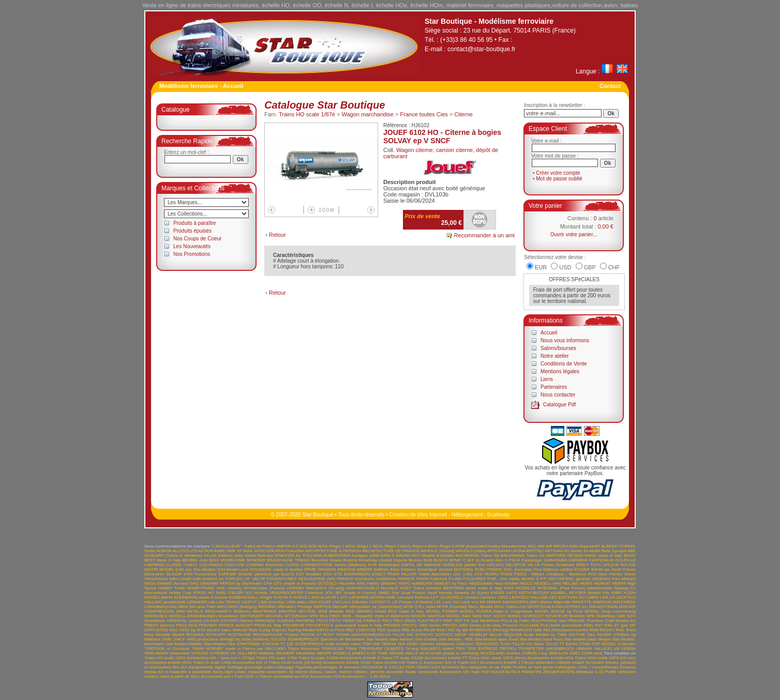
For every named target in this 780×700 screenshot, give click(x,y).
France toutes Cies (424, 114)
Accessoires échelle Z (500, 663)
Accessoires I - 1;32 (360, 676)
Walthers (267, 653)
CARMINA (578, 560)
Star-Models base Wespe (588, 639)
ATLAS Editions (218, 556)
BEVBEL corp (195, 560)
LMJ (336, 602)
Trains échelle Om (389, 663)
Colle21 (191, 565)
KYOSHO (298, 597)
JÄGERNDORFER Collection (296, 593)
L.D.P (342, 597)
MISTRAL (307, 611)
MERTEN (323, 607)
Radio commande (421, 672)
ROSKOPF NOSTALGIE (229, 635)
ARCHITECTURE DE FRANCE (391, 551)
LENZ (503, 597)
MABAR (494, 602)
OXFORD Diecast (237, 621)
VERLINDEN (156, 653)
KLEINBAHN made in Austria (200, 597)
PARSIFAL (305, 621)
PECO (322, 621)
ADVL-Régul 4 (414, 546)
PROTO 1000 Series (422, 625)
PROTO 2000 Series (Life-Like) (471, 625)
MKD (350, 611)
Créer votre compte (558, 173)
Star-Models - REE (456, 639)
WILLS (412, 653)
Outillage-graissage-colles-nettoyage (260, 667)
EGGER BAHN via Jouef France (605, 569)
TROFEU (508, 649)
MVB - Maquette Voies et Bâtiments (376, 616)
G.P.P (541, 579)
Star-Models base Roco (542, 639)
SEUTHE (577, 635)
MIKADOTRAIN (603, 607)
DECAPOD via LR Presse (530, 565)
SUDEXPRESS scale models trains (328, 644)
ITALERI (236, 593)
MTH (314, 616)
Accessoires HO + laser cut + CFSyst (220, 658)
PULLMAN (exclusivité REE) (567, 625)
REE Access (388, 630)
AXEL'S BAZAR (395, 556)
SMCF (180, 639)
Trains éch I (468, 663)
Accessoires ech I (217, 676)
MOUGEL (274, 616)
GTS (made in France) (295, 583)
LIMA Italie (296, 602)
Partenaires (554, 387)
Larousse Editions (413, 597)
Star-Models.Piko (220, 644)
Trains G (415, 663)
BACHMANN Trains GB (478, 556)
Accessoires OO (454, 672)
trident (448, 649)
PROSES (392, 625)
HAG (361, 583)
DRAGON (327, 569)
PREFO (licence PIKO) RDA (171, 625)
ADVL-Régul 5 (441, 546)
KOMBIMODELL (244, 597)
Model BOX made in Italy (399, 611)
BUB (428, 560)
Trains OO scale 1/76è (277, 658)
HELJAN (571, 583)
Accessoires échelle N (360, 658)
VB (617, 649)
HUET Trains (412, 588)
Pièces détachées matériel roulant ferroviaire (563, 663)
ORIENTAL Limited (184, 621)
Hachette (347, 583)
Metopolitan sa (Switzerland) (376, 607)
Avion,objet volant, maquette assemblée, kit (253, 672)
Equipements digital (207, 667)
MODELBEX (156, 616)
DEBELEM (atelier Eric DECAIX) (473, 565)
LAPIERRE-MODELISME (372, 597)
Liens (547, 379)
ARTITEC (535, 551)
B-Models (445, 556)
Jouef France (413, 593)
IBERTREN (453, 588)
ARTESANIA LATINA (506, 551)
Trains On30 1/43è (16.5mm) (295, 663)
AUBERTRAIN (337, 556)
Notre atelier (554, 356)
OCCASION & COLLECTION (388, 667)
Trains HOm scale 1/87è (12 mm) (605, 658)
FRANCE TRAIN (413, 579)
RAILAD (240, 630)
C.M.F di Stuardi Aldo (483, 560)
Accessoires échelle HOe (550, 658)
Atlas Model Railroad (254, 556)
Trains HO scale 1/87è (307, 114)
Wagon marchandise (368, 114)
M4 (482, 602)
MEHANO (267, 607)
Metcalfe (340, 607)
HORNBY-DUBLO (363, 588)
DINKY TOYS (589, 565)
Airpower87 (590, 546)
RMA (594, 630)
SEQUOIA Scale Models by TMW (535, 635)
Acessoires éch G (440, 663)
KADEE (497, 593)
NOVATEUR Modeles (565, 616)
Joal (395, 593)
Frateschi (438, 579)
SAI (410, 635)
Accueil (549, 333)
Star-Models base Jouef (496, 639)
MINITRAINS (264, 611)
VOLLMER (247, 653)
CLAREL (174, 565)
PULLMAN (529, 625)
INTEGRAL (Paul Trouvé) (561, 588)
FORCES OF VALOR (245, 579)
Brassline (320, 560)
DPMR (310, 569)
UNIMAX (584, 649)
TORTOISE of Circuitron (167, 649)
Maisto (546, 602)
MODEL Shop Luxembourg (610, 611)
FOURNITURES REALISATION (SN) (301, 579)
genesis (583, 579)
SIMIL (167, 639)
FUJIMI (455, 579)
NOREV (514, 616)
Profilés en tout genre (533, 667)
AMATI (220, 551)
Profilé (611, 672)
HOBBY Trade (172, 588)
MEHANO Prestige (295, 607)
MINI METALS (189, 611)
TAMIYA (388, 644)
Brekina (350, 560)
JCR (329, 593)
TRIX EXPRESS (482, 649)
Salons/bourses (558, 348)
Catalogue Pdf (559, 405)
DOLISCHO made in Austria (276, 569)
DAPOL (408, 565)
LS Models (423, 602)
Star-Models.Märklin (184, 644)
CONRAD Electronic (265, 565)
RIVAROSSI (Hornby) (489, 630)
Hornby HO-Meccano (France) (257, 588)
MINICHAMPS (218, 611)
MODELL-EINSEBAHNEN (193, 616)
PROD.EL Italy (267, 625)
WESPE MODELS (333, 653)
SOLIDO (278, 639)
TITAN (585, 644)
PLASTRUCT (430, 621)
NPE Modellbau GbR (606, 616)
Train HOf (480, 672)
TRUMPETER (531, 649)
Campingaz (532, 560)
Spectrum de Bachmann (342, 639)
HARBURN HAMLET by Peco (439, 583)
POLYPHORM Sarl (549, 621)
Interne (301, 672)
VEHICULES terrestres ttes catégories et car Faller (464, 667)
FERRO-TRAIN (498, 574)
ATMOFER (284, 556)
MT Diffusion (296, 616)
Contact (610, 86)
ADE (312, 546)
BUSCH (441, 560)
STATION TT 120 (277, 644)
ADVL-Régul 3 (386, 546)
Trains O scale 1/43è (212, 663)
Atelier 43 (579, 551)
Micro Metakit (481, 607)
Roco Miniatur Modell (164, 635)
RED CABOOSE (361, 630)
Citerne (463, 114)
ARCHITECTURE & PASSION (333, 551)
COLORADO (211, 565)
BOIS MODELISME (227, 560)
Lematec (489, 597)
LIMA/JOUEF (319, 602)
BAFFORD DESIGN (565, 556)
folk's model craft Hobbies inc (197, 579)
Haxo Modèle (506, 583)
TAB (376, 644)
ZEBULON (559, 653)
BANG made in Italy (603, 556)
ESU (327, 574)
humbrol (434, 588)
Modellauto (228, 616)
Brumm (415, 560)
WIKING (396, 653)
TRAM (351, 649)
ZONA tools (592, 653)
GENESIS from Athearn (614, 579)
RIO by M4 (458, 630)
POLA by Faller (515, 621)
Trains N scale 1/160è (319, 658)
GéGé (150, 583)
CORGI (292, 565)
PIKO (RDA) (404, 621)
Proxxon (510, 625)
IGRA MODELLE (520, 588)
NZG (631, 616)
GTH (268, 583)
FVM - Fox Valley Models (511, 579)
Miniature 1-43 (590, 672)
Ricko (441, 630)
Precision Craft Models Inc (611, 621)
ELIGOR (174, 574)
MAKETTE (582, 602)
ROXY (329, 635)
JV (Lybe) (480, 593)
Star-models (426, 639)
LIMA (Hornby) (272, 602)
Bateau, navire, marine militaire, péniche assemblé (356, 672)
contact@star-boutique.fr (482, 49)
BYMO (456, 560)
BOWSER (256, 560)
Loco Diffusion (355, 602)
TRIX (460, 649)
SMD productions (203, 639)
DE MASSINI (429, 565)
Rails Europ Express (268, 630)
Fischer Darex (622, 574)
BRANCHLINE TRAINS (289, 560)
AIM (541, 546)
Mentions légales (560, 371)
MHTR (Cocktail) (451, 607)
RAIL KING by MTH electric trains (200, 630)
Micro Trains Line (510, 607)
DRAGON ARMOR (355, 569)
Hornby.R (390, 588)
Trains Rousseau (303, 649)
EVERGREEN (357, 574)
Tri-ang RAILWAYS (423, 649)
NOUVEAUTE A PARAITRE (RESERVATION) (533, 672)
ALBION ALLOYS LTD (177, 551)
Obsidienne (155, 621)
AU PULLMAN (309, 556)
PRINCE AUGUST (235, 625)
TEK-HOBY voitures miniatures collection (436, 644)
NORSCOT (533, 616)
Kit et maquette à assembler (185, 672)
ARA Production (290, 551)
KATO (512, 593)
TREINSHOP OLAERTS (381, 649)
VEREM (628, 649)
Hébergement (467, 515)
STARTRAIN (249, 644)
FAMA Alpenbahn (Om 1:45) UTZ (450, 574)
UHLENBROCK (560, 649)
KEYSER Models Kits (589, 593)
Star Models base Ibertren (390, 639)
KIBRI (617, 593)
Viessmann (179, 653)
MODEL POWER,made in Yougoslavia (496, 611)
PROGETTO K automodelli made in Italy (344, 625)
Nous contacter (558, 395)
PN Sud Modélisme (482, 621)
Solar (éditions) (256, 639)
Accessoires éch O (250, 663)
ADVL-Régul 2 (358, 546)
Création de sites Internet (418, 515)
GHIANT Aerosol (172, 583)
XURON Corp (535, 653)
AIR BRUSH (557, 546)
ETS (338, 574)
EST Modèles (309, 574)
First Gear (598, 574)
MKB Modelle (331, 611)
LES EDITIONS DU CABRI (574, 597)
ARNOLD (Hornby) (438, 551)
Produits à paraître (194, 223)
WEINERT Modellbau (295, 653)
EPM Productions (200, 574)
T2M (367, 644)
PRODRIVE (294, 625)
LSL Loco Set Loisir (452, 602)
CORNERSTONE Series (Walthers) (334, 565)
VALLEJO (603, 649)
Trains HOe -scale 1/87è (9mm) (497, 658)
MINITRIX (287, 611)
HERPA (619, 583)
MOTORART (252, 616)
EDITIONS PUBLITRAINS (478, 569)
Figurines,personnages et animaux (327, 667)
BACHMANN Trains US (522, 556)
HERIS (586, 583)
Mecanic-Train (202, 607)
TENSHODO (486, 644)
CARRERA (154, 565)
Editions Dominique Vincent (426, 569)
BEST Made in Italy (162, 560)
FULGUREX (475, 579)
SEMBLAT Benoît (485, 635)
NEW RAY (482, 616)
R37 (599, 625)
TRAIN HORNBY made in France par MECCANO (239, 649)
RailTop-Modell (301, 630)
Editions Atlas (387, 569)
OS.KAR (211, 621)
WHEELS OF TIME (370, 653)
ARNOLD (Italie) (471, 551)
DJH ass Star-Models (196, 569)
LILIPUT (249, 602)
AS (567, 551)
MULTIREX (331, 616)
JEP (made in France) (356, 593)
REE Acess (412, 630)
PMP (448, 621)
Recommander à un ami (484, 235)
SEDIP (461, 635)
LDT (435, 597)
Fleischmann (156, 579)
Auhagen (359, 556)
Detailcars (565, 565)
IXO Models (256, 593)
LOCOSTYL (380, 602)
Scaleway (498, 515)
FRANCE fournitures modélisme (366, 579)
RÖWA (343, 635)
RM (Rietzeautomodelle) (566, 630)
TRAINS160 (332, 649)
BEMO (630, 556)
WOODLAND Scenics (501, 653)
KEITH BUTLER (534, 593)
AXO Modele (423, 556)
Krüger (266, 597)
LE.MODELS (452, 597)
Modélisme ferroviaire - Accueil (201, 86)
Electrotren (154, 574)
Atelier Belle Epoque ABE (613, 551)
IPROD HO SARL (209, 593)
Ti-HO (505, 644)
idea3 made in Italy (484, 588)
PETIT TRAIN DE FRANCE (355, 621)
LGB (604, 597)
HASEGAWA (480, 583)
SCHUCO (444, 635)
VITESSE (200, 653)
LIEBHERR (197, 602)
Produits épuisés (192, 231)
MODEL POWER (442, 611)
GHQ (194, 583)
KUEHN (281, 597)
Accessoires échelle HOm (168, 663)
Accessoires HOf (325, 676)
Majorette (562, 602)
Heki (557, 583)
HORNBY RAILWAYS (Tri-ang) (316, 588)
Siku (591, 635)
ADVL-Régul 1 (331, 546)
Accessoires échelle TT (446, 658)
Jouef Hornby (440, 593)
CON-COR (234, 565)
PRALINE (576, 621)
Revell (429, 630)
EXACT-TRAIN (386, 574)
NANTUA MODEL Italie (449, 616)
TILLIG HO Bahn (528, 644)
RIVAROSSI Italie (526, 630)
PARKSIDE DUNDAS (274, 621)
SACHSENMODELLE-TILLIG (378, 635)
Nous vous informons (565, 340)
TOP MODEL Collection (614, 644)
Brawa (336, 560)
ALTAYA (206, 551)
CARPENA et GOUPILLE (612, 560)
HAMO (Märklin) (382, 583)
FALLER (409, 574)
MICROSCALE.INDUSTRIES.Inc (557, 607)
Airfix (574, 546)
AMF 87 (234, 551)
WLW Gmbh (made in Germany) (449, 653)
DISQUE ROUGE (619, 565)
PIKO (387, 621)
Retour (277, 235)
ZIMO (575, 653)
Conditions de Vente (564, 364)
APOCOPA (264, 551)
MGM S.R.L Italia (419, 607)
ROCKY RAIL (612, 630)
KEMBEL (559, 593)
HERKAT (603, 583)
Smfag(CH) (230, 639)
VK (233, 653)
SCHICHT (424, 635)
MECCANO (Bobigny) (237, 607)
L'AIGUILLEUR (322, 597)
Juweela (461, 593)
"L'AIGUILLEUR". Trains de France (243, 546)
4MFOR (283, 546)
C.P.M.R (512, 560)
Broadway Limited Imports (383, 560)
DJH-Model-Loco (233, 569)
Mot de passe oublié (559, 179)
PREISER (208, 625)
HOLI (222, 588)
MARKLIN (602, 602)
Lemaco (472, 597)
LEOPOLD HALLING (529, 597)
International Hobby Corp (168, 593)
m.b (475, 602)
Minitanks (242, 611)
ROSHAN (195, 635)
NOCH (499, 616)
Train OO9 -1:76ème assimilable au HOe (272, 676)
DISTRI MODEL (159, 569)
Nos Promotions (192, 254)
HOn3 (385, 676)
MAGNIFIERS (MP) (521, 602)
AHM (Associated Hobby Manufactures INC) (496, 546)
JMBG (384, 593)
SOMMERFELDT (303, 639)
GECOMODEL (561, 579)
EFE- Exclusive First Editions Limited (538, 569)
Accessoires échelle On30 (347, 663)
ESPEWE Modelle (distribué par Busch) (256, 574)
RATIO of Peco (331, 630)
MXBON (418, 616)
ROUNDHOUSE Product (276, 635)
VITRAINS (220, 653)
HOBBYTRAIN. (201, 588)
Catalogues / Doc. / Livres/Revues (587, 667)
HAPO (405, 583)
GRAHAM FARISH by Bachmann (231, 583)
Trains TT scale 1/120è (402, 658)
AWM (374, 556)
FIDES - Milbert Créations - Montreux (550, 574)
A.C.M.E (299, 546)
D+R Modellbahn (384, 565)
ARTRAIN (554, 551)
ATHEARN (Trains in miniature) (174, 556)
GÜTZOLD (327, 583)
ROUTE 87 (311, 635)
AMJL (248, 551)
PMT (458, 621)
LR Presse (402, 602)
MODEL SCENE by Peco (558, 611)
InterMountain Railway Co (611, 588)
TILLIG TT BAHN (561, 644)
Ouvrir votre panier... (574, 234)
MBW (183, 607)
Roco (631, 630)
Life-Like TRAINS (224, 602)
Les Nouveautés (192, 246)
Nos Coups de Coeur (197, 239)
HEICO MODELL (536, 583)
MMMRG (365, 611)
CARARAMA (555, 560)
